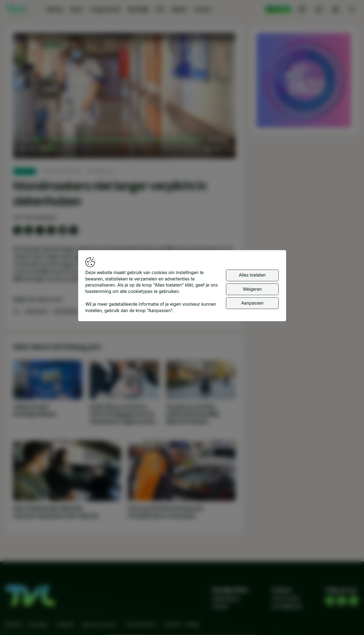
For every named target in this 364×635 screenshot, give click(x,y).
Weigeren (252, 289)
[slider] (119, 139)
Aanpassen (252, 303)
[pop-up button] (217, 149)
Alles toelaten (252, 275)
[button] (126, 97)
